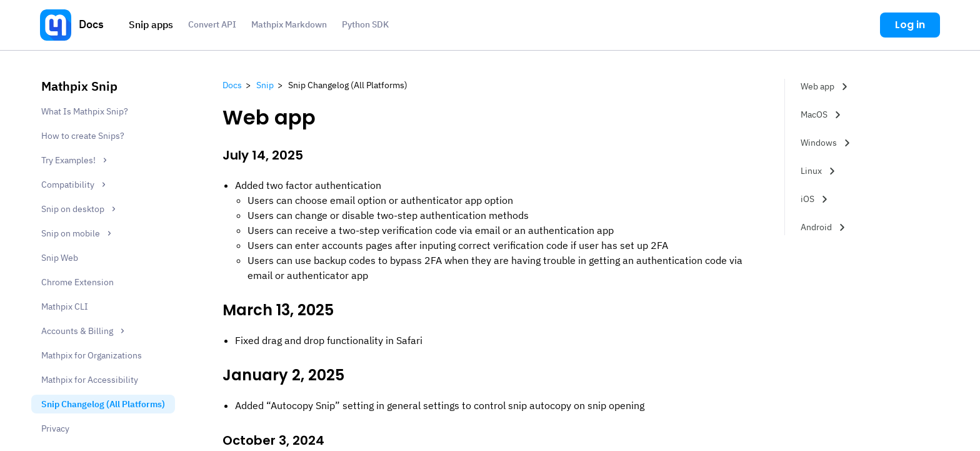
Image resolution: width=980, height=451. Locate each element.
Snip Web (60, 258)
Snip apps (151, 24)
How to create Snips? (83, 136)
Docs (91, 24)
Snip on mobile (78, 234)
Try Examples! (76, 161)
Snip (265, 85)
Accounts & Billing (84, 332)
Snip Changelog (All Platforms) (103, 404)
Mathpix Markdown (289, 24)
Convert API (212, 24)
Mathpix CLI (65, 307)
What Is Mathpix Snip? (85, 111)
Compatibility (75, 185)
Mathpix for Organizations (92, 355)
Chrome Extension (77, 282)
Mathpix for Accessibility (90, 380)
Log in (910, 25)
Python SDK (365, 24)
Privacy (55, 428)
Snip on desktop (80, 210)
